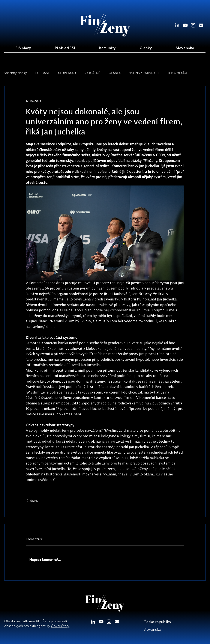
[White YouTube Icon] (185, 25)
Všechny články (16, 73)
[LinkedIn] (177, 25)
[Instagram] (193, 25)
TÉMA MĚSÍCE (178, 73)
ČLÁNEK (115, 73)
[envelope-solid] (201, 25)
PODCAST (42, 73)
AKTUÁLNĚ (92, 73)
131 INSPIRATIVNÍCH (144, 73)
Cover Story (60, 626)
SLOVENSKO (67, 73)
